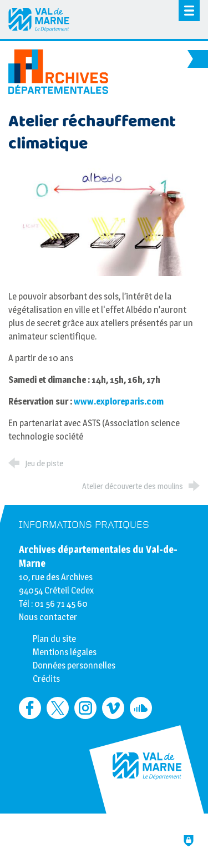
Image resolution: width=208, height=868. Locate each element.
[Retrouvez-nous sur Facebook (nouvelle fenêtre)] (30, 708)
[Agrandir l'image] (104, 221)
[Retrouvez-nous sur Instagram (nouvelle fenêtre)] (85, 708)
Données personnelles (74, 665)
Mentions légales (65, 652)
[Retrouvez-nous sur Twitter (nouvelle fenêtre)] (58, 708)
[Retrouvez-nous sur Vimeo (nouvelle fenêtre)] (113, 708)
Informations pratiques (84, 525)
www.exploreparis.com (119, 401)
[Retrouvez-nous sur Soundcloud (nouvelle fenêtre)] (141, 708)
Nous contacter (48, 617)
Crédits (46, 679)
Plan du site (54, 639)
